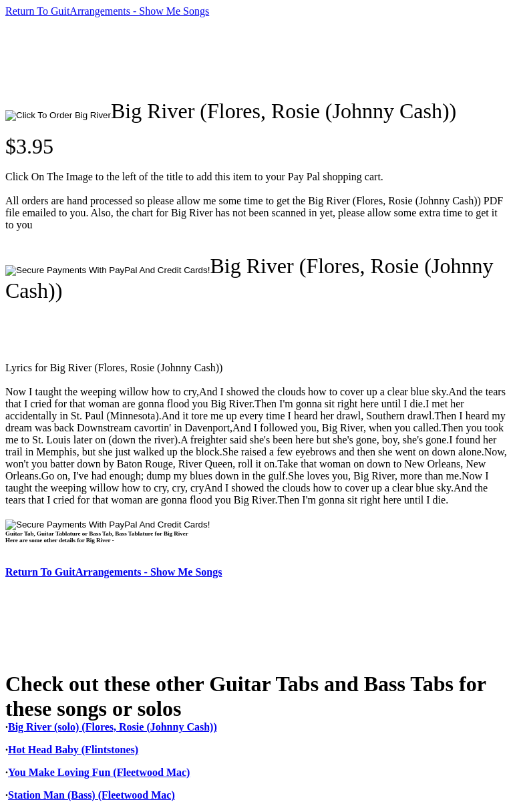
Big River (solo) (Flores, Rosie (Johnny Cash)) (113, 727)
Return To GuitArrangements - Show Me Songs (107, 11)
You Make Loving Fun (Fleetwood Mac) (99, 772)
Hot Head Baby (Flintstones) (73, 750)
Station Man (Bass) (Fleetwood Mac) (92, 795)
